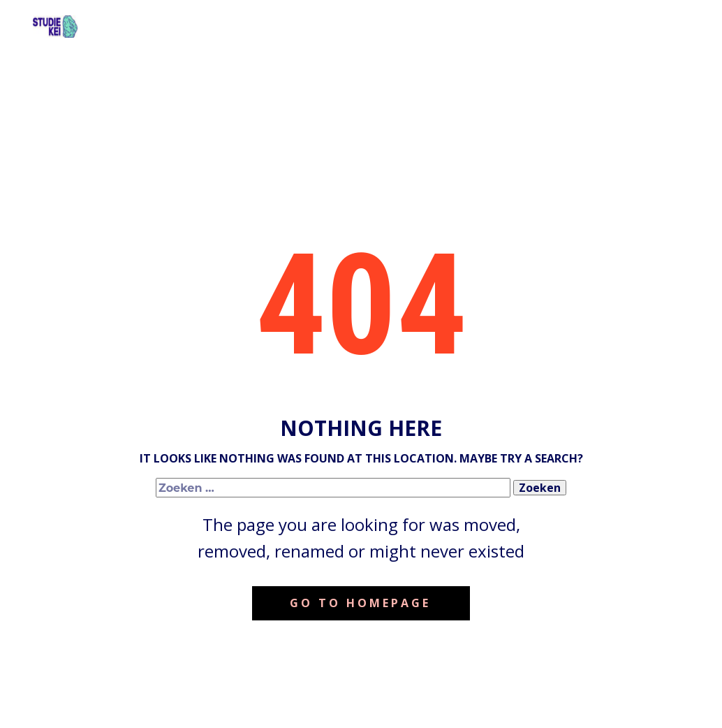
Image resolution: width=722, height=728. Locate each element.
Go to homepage (360, 603)
